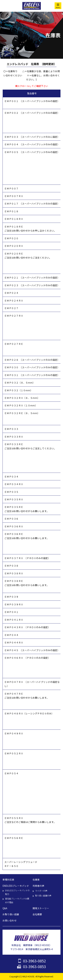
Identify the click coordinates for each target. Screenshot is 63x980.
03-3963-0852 (34, 961)
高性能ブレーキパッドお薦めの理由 (17, 900)
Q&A (5, 908)
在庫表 (36, 880)
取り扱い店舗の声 (43, 896)
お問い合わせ (10, 920)
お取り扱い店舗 (11, 914)
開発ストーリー (41, 908)
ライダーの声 (41, 891)
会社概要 (37, 914)
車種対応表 (8, 880)
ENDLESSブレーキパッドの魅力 (17, 892)
